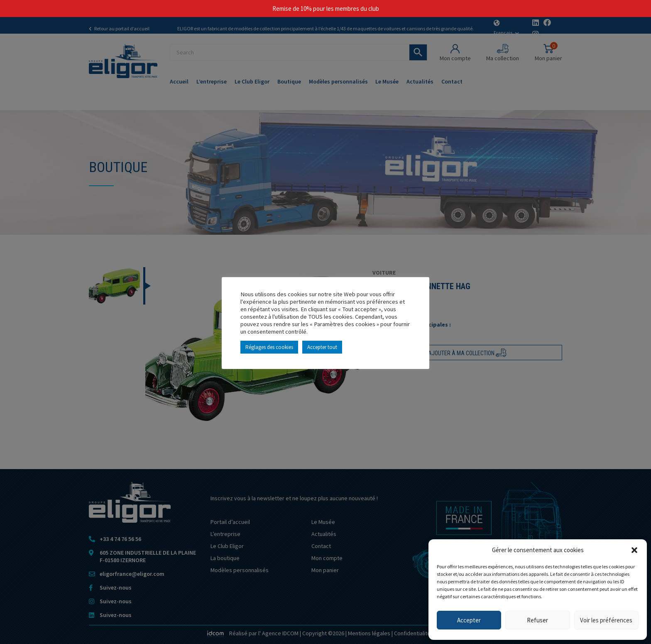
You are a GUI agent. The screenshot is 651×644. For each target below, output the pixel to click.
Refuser (537, 620)
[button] (634, 550)
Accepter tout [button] (322, 347)
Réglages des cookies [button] (269, 347)
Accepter (469, 620)
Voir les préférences (606, 620)
